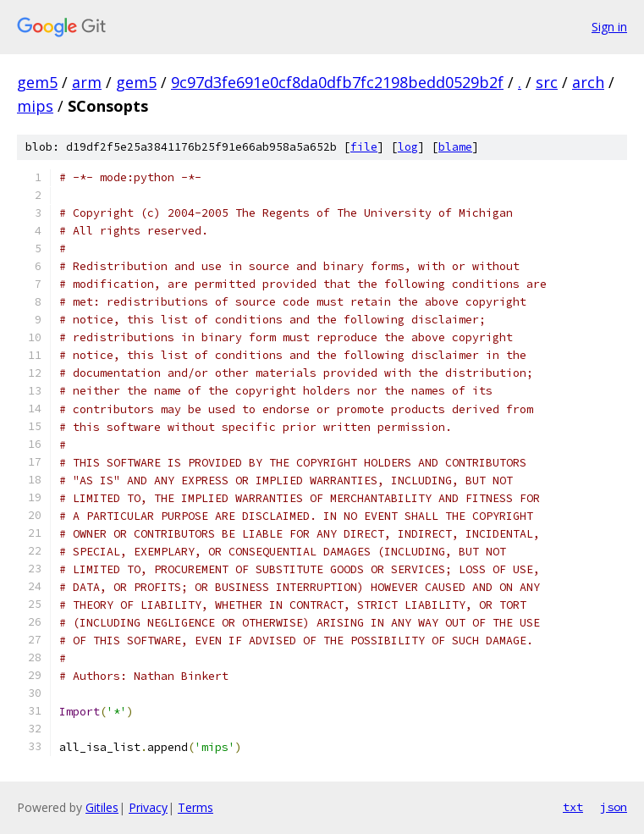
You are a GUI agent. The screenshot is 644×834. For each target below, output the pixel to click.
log (408, 147)
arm (87, 82)
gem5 (37, 82)
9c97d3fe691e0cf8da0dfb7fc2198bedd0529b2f (337, 82)
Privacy (148, 807)
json (614, 807)
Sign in (609, 27)
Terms (195, 807)
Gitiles (102, 807)
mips (35, 106)
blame (455, 147)
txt (573, 807)
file (364, 147)
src (547, 82)
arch (588, 82)
